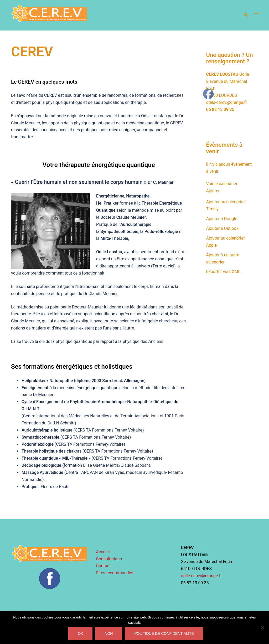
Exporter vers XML (223, 272)
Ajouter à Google (222, 219)
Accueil (103, 552)
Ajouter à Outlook (222, 228)
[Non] (262, 627)
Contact (103, 566)
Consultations (109, 559)
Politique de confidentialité (164, 633)
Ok (80, 633)
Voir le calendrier (222, 184)
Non (109, 633)
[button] (246, 15)
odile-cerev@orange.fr (227, 102)
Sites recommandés (115, 573)
